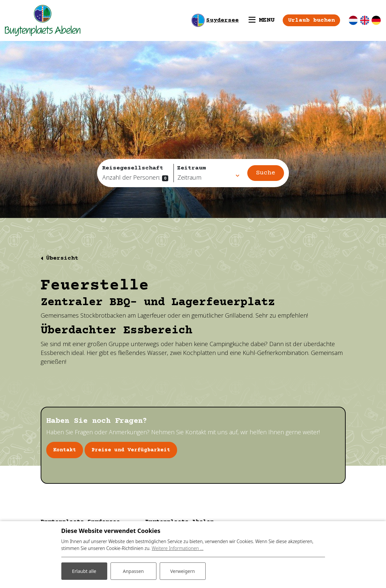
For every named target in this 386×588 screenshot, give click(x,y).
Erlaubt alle (84, 571)
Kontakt (65, 450)
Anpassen (133, 571)
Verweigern (183, 571)
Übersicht (62, 258)
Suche (266, 173)
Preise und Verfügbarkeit (131, 450)
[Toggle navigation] (262, 20)
